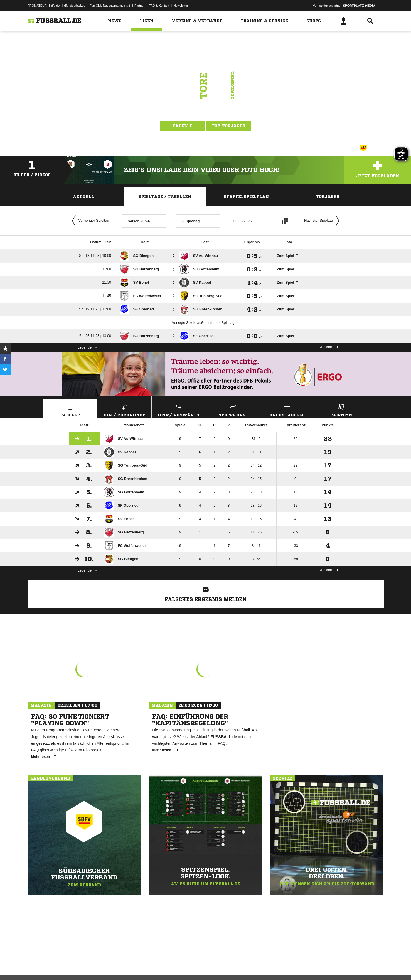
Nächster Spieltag (323, 221)
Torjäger (328, 197)
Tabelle (183, 126)
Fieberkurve (233, 410)
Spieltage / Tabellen (165, 197)
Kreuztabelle (287, 410)
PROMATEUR (37, 6)
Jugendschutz (127, 967)
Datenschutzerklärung (63, 967)
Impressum (35, 967)
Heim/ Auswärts (179, 410)
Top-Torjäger (229, 126)
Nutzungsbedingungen (97, 967)
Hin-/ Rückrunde (124, 410)
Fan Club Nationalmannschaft (110, 6)
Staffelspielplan (246, 197)
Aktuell (83, 197)
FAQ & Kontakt (159, 6)
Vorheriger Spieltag (89, 221)
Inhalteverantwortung (157, 967)
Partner (139, 6)
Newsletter (181, 6)
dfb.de (56, 6)
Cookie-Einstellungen (191, 967)
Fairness (341, 410)
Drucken (328, 347)
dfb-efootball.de (75, 6)
